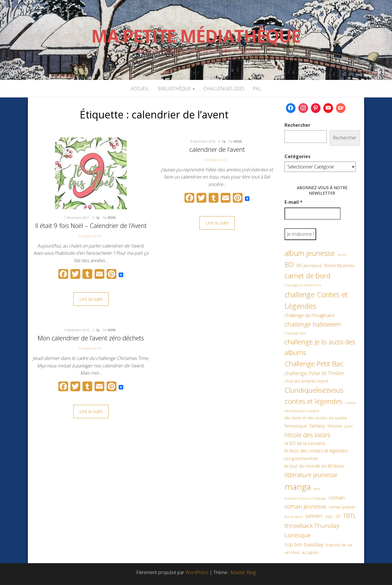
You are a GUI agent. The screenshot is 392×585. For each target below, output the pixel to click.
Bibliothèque (176, 89)
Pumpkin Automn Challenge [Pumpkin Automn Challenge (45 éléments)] (305, 498)
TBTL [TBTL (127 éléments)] (350, 516)
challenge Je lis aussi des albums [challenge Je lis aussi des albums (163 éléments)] (320, 347)
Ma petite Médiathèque (196, 36)
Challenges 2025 (224, 89)
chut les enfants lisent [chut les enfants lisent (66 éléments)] (306, 381)
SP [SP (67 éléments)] (338, 516)
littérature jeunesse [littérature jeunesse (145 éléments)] (311, 475)
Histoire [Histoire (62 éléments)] (335, 426)
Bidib (112, 217)
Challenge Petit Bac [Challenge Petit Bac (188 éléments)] (314, 364)
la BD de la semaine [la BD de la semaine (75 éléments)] (305, 443)
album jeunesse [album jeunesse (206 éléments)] (310, 253)
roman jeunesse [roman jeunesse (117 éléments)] (305, 506)
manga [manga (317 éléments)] (298, 487)
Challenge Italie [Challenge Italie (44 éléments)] (295, 333)
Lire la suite (91, 299)
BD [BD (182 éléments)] (289, 264)
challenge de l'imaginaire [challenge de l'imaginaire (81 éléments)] (310, 315)
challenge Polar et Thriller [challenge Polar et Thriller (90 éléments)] (314, 373)
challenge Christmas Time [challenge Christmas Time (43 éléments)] (303, 285)
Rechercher (297, 125)
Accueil (140, 89)
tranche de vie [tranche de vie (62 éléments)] (339, 545)
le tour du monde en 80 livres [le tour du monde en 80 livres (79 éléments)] (315, 466)
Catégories (297, 156)
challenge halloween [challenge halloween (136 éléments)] (313, 324)
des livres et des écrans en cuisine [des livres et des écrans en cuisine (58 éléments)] (316, 418)
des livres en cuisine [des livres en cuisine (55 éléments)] (302, 411)
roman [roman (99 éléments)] (337, 497)
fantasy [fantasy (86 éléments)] (317, 425)
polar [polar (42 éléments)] (317, 489)
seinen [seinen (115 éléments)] (314, 516)
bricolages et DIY (90, 236)
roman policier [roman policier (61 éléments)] (342, 507)
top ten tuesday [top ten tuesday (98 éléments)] (304, 544)
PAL (257, 89)
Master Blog (243, 572)
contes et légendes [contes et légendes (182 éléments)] (314, 401)
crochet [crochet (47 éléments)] (350, 402)
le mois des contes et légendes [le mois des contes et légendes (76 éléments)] (316, 451)
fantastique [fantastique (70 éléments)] (296, 426)
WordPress (197, 572)
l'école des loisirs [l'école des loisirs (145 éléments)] (308, 435)
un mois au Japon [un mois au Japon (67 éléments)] (301, 552)
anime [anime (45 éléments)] (342, 255)
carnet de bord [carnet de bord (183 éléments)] (308, 276)
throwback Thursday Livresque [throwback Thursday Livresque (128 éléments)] (312, 530)
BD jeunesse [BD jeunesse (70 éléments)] (309, 265)
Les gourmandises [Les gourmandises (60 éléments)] (301, 458)
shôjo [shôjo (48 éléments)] (329, 517)
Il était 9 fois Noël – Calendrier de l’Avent (91, 225)
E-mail (294, 202)
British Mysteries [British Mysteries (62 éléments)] (340, 265)
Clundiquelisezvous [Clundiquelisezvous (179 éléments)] (314, 390)
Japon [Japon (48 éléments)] (349, 426)
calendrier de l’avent (217, 149)
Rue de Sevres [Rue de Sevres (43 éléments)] (294, 517)
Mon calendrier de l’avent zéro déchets (91, 338)
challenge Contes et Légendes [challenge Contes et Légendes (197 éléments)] (316, 300)
